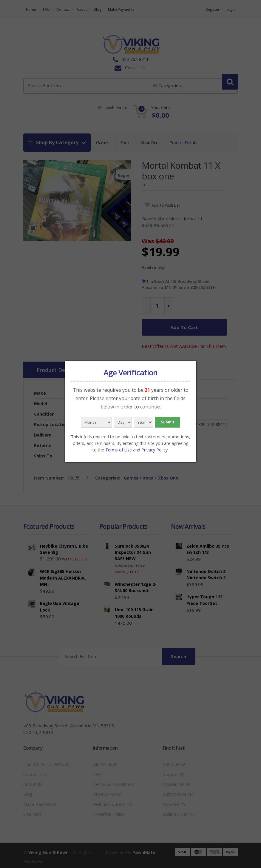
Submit (168, 422)
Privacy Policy (155, 450)
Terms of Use (119, 450)
